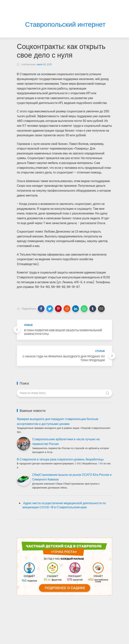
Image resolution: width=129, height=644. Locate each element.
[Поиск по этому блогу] (64, 393)
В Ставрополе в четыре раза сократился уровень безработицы (60, 459)
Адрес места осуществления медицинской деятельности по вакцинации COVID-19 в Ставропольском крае (64, 505)
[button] (41, 309)
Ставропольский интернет (65, 25)
